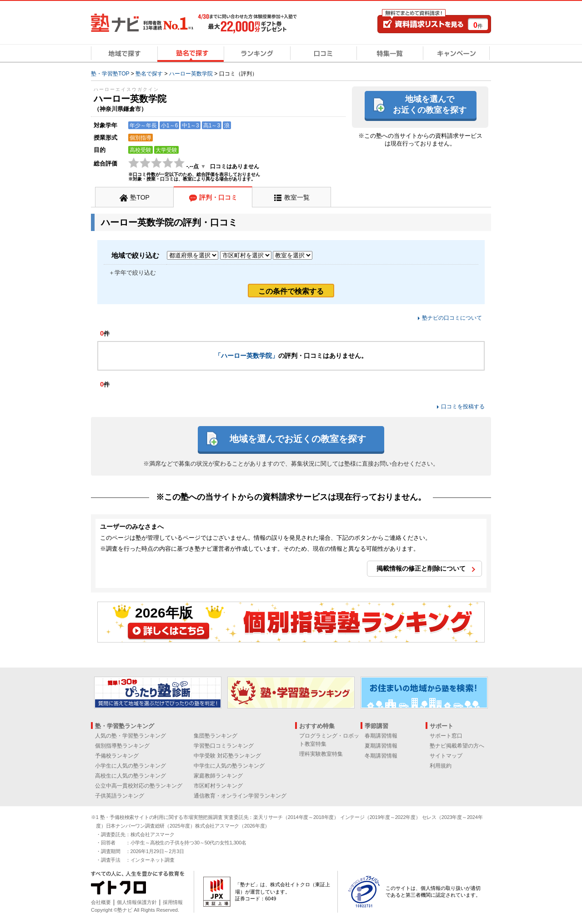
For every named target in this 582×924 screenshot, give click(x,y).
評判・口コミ (218, 197)
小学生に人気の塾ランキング (130, 766)
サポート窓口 (446, 736)
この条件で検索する (291, 291)
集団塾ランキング (216, 736)
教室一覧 (297, 197)
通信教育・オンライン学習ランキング (240, 796)
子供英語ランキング (120, 796)
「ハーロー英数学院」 (246, 356)
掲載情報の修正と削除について (421, 568)
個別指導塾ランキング (122, 746)
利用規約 (441, 766)
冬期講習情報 (381, 756)
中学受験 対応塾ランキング (227, 756)
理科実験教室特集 (321, 754)
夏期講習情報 (381, 746)
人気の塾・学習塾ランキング (130, 736)
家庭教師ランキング (218, 776)
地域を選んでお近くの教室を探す (430, 104)
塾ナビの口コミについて (452, 318)
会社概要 (101, 902)
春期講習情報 (381, 736)
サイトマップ (446, 756)
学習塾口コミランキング (224, 746)
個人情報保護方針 (137, 902)
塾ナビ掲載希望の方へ (457, 746)
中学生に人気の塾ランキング (229, 766)
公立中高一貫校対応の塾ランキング (139, 786)
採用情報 (173, 902)
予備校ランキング (117, 756)
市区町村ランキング (218, 786)
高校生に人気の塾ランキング (130, 776)
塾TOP (140, 197)
